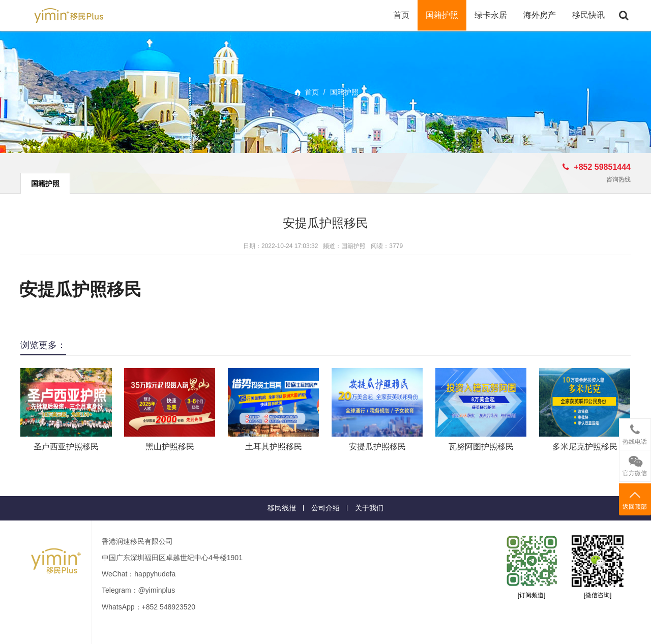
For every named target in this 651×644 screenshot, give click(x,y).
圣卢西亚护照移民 (66, 447)
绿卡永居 (491, 15)
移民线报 (282, 508)
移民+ (69, 15)
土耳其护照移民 (274, 447)
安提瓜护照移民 (377, 447)
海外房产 (540, 15)
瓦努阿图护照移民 (481, 447)
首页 (401, 15)
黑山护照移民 (170, 447)
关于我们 (369, 508)
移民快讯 (588, 15)
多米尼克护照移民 (585, 447)
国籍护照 (442, 15)
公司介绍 (325, 508)
